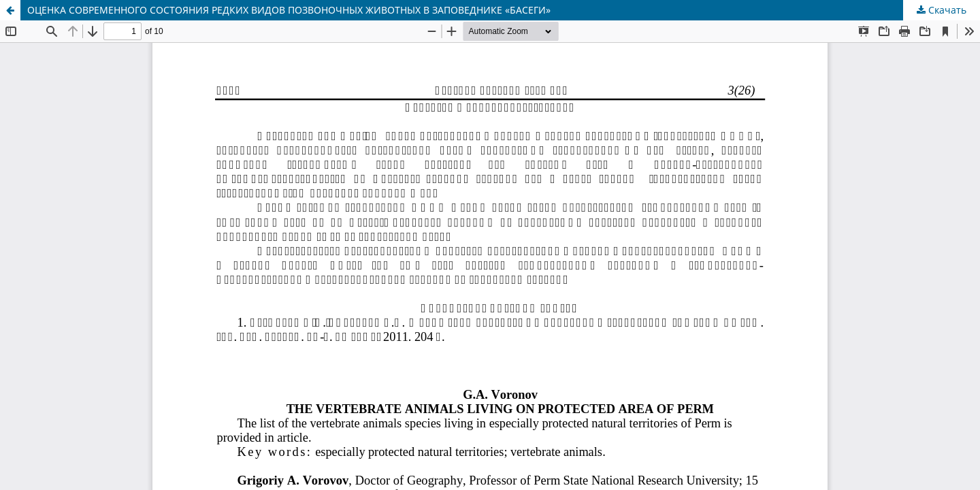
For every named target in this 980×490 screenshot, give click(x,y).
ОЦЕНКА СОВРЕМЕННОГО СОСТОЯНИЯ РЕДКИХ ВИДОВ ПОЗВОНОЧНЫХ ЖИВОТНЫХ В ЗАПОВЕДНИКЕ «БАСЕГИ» (289, 10)
